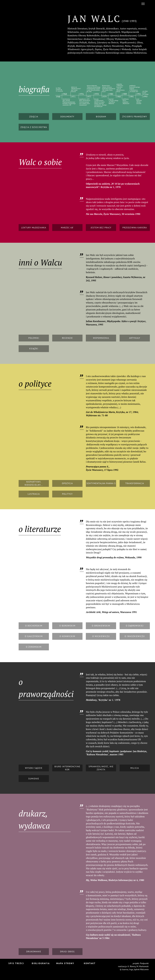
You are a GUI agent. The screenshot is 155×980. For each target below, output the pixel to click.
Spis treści (16, 963)
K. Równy (132, 966)
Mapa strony (65, 963)
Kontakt (90, 963)
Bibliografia (41, 963)
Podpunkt (144, 963)
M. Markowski (143, 966)
